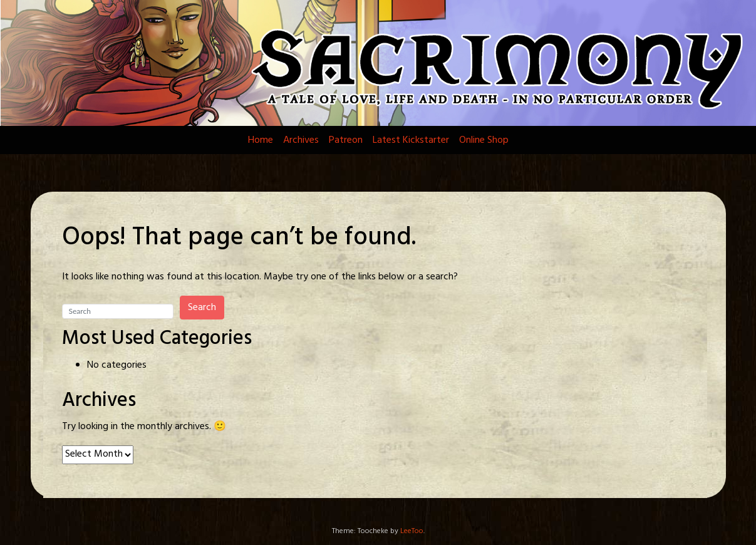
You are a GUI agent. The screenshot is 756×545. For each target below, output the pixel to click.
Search (202, 308)
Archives (301, 140)
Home (261, 140)
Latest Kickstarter (411, 140)
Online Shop (484, 140)
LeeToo (412, 531)
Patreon (346, 140)
